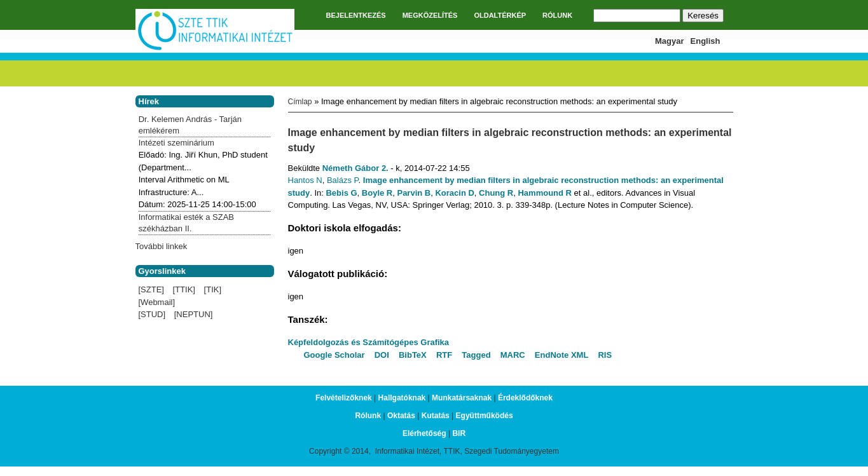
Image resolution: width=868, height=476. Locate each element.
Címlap (300, 102)
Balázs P (343, 180)
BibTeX (413, 355)
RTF (444, 355)
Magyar (670, 41)
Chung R (496, 193)
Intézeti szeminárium (176, 143)
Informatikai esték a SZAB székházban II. (186, 223)
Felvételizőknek (344, 398)
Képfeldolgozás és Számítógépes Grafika (369, 342)
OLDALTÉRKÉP (500, 15)
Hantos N (305, 180)
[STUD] (152, 314)
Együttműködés (485, 416)
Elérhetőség (424, 433)
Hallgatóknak (402, 398)
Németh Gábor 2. (355, 168)
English (706, 41)
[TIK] (213, 289)
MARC (513, 355)
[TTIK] (184, 289)
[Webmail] (157, 302)
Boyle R (377, 193)
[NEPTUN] (194, 314)
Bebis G (341, 193)
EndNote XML (562, 355)
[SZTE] (151, 289)
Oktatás (401, 416)
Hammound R (545, 193)
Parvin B (414, 193)
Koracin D (454, 193)
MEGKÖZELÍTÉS (430, 15)
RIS (605, 355)
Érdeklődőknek (525, 398)
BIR (459, 433)
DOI (382, 355)
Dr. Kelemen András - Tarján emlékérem (190, 125)
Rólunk (368, 416)
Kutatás (436, 416)
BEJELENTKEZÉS (356, 15)
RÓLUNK (557, 15)
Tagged (476, 355)
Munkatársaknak (462, 398)
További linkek (162, 246)
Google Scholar (334, 355)
